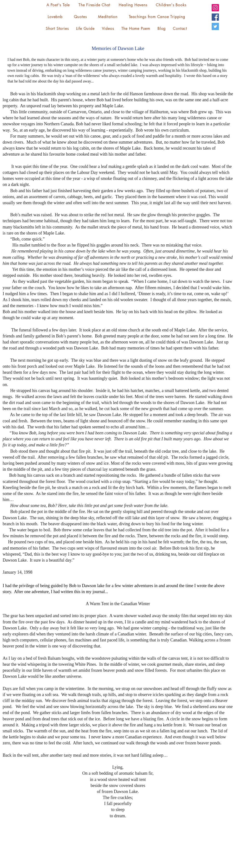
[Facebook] (215, 17)
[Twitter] (215, 26)
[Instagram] (215, 8)
